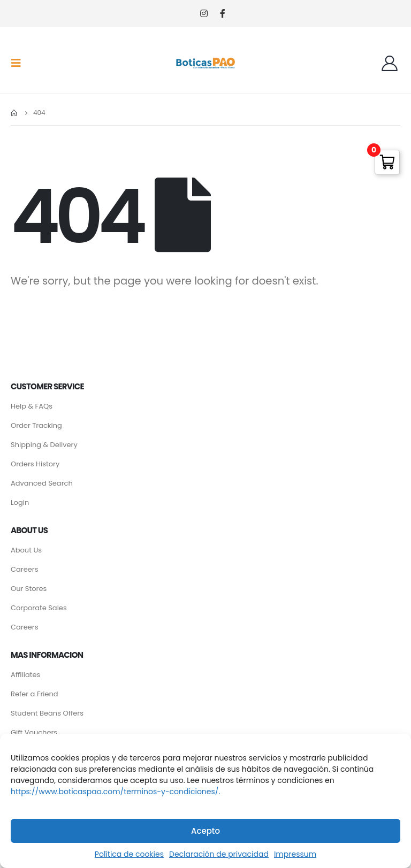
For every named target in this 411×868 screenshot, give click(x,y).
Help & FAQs (32, 406)
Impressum (295, 854)
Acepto (205, 831)
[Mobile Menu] (19, 63)
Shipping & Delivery (44, 445)
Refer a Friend (35, 694)
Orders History (35, 464)
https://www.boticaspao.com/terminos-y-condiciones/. (115, 792)
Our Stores (29, 589)
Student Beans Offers (47, 713)
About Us (26, 550)
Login (20, 502)
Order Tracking (36, 425)
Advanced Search (42, 483)
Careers (24, 569)
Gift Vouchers (34, 732)
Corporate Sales (39, 608)
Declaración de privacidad (219, 854)
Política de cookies (129, 854)
